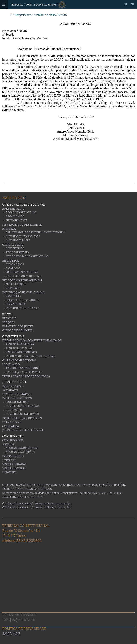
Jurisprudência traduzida (23, 430)
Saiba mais (11, 634)
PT (126, 4)
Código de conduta (17, 330)
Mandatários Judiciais (34, 489)
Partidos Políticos (17, 398)
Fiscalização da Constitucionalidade (32, 340)
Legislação (11, 364)
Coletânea (11, 426)
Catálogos (13, 268)
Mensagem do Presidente (22, 225)
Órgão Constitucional (21, 212)
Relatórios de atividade (22, 300)
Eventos (9, 460)
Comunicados (13, 440)
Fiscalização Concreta (22, 352)
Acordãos (39, 15)
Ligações (9, 472)
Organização (15, 216)
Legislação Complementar (24, 372)
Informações (15, 264)
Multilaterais (15, 284)
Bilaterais (13, 288)
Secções (8, 322)
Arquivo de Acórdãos (20, 452)
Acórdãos (10, 390)
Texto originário (17, 252)
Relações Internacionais (22, 281)
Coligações (14, 410)
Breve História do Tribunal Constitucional (35, 232)
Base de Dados (13, 386)
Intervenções (13, 456)
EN (132, 4)
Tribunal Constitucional (23, 368)
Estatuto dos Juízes (18, 326)
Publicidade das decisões (22, 418)
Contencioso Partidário (22, 414)
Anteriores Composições (23, 236)
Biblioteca (10, 261)
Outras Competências (19, 360)
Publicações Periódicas (22, 272)
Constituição (13, 245)
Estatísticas (12, 422)
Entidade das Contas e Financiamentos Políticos (68, 485)
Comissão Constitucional (23, 276)
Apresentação (13, 209)
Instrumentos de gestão (22, 308)
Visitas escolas (14, 468)
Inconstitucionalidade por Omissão (31, 356)
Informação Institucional (23, 293)
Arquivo (9, 444)
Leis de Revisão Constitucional (27, 256)
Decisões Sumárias (17, 394)
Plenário (9, 319)
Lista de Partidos (17, 402)
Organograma (16, 304)
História (9, 229)
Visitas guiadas (14, 464)
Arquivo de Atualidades (22, 448)
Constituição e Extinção (22, 406)
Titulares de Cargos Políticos (26, 376)
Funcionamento (17, 220)
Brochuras (13, 296)
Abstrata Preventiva (20, 344)
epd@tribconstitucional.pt (23, 497)
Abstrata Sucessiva (19, 348)
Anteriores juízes (18, 240)
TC (11, 15)
